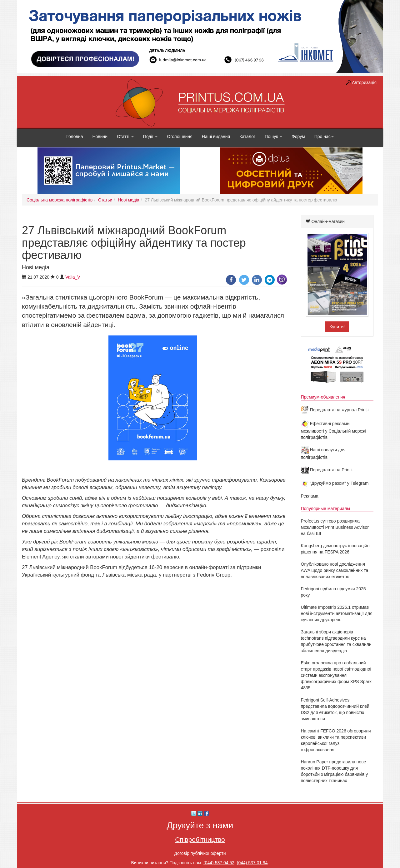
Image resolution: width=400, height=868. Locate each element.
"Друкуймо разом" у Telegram (335, 483)
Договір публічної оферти (200, 853)
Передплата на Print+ (327, 470)
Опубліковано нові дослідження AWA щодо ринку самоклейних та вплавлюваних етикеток (335, 570)
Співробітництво (200, 839)
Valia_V (73, 277)
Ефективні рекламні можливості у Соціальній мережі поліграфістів (334, 430)
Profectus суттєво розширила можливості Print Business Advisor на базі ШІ (335, 527)
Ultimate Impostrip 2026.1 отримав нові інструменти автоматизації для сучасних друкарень (337, 613)
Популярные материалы (326, 508)
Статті (125, 136)
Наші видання (216, 136)
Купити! (337, 327)
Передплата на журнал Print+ (335, 410)
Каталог (247, 136)
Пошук (273, 136)
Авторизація (364, 82)
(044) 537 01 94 (252, 863)
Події (150, 136)
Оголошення (180, 136)
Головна (75, 136)
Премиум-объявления (323, 397)
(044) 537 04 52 (219, 863)
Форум (298, 136)
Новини (100, 136)
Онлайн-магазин (328, 221)
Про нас (324, 136)
